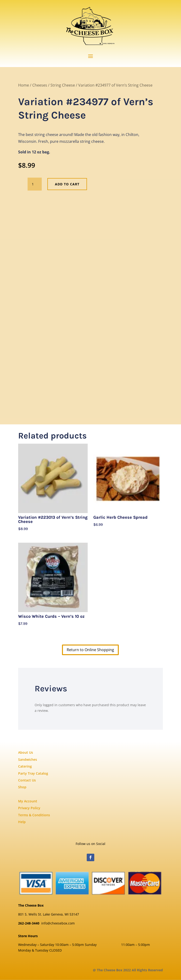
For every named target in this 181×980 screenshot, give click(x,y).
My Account (28, 801)
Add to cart (67, 184)
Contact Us (27, 780)
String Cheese (63, 85)
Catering (25, 766)
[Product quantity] (35, 184)
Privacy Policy (29, 808)
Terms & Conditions (34, 815)
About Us (26, 752)
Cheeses (40, 85)
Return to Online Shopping (90, 650)
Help (22, 822)
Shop (22, 787)
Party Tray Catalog (33, 773)
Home (24, 85)
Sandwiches (28, 759)
